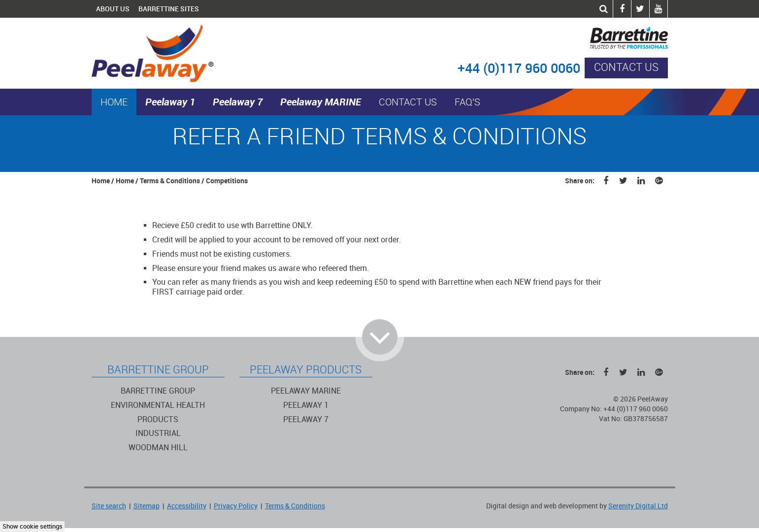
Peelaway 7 (238, 102)
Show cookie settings (33, 526)
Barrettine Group (158, 391)
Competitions (227, 181)
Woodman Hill (158, 448)
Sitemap (147, 506)
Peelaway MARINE (321, 102)
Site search (109, 506)
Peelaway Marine (306, 391)
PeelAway (163, 53)
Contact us (626, 67)
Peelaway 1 (170, 102)
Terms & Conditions (170, 181)
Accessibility (187, 506)
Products (158, 419)
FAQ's (467, 102)
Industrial (158, 433)
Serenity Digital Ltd (638, 506)
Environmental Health (158, 405)
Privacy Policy (236, 506)
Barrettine (597, 38)
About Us (113, 9)
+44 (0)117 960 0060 (519, 68)
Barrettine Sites (169, 9)
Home (114, 102)
